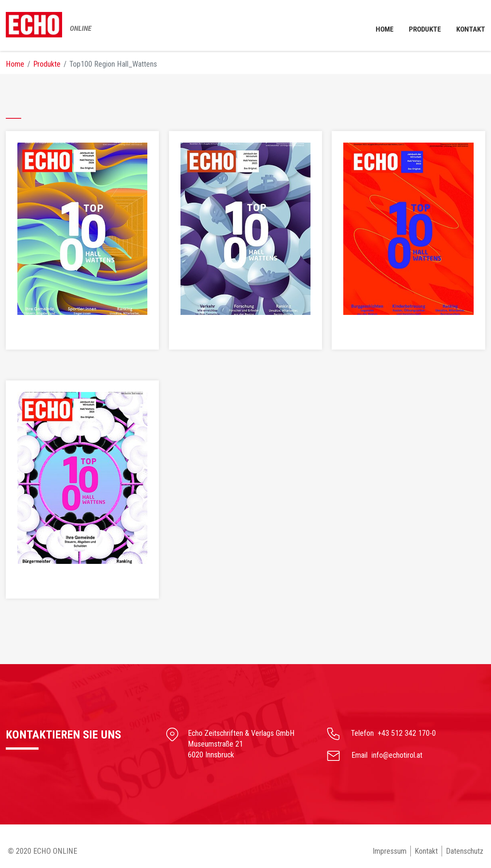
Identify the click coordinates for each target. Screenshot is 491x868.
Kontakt (426, 851)
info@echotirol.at (397, 755)
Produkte (423, 27)
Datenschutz (465, 851)
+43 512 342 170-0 (407, 733)
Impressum (390, 851)
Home (380, 27)
